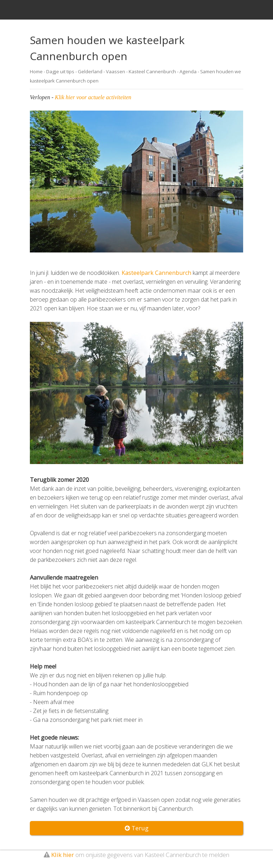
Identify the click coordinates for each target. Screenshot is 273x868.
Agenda (188, 71)
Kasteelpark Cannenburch (156, 273)
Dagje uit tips (60, 71)
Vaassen (116, 71)
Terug (137, 828)
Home (36, 71)
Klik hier (63, 855)
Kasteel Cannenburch (152, 71)
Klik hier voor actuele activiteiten (93, 97)
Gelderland (90, 71)
